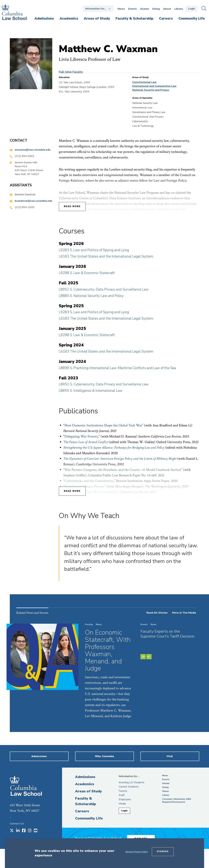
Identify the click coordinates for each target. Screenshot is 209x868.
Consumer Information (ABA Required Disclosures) (177, 801)
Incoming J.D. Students (132, 782)
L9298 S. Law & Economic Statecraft (87, 273)
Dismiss (163, 852)
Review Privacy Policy (137, 852)
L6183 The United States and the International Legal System (106, 256)
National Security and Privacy (151, 90)
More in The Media (184, 613)
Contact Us (17, 824)
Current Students (129, 787)
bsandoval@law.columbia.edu (33, 201)
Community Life (89, 818)
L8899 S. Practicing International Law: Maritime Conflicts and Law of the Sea (117, 368)
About (167, 9)
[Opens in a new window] (12, 831)
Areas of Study (88, 791)
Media (122, 804)
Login (192, 9)
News (121, 9)
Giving (156, 9)
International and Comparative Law (154, 86)
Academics (85, 784)
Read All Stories (157, 613)
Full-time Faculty (71, 72)
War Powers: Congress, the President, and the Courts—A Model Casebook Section (123, 470)
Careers (82, 811)
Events (133, 9)
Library (179, 9)
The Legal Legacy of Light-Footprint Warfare (96, 498)
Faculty (123, 791)
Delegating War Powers (81, 436)
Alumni (145, 9)
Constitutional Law (144, 82)
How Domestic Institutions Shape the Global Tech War (103, 425)
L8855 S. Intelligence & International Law (91, 391)
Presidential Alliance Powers (84, 486)
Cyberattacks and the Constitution (89, 481)
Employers (125, 799)
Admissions (85, 777)
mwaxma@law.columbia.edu (33, 150)
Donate (144, 838)
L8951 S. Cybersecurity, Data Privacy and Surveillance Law (104, 289)
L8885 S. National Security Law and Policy (91, 296)
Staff (122, 795)
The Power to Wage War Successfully (91, 492)
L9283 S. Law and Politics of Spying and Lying (94, 250)
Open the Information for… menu (98, 9)
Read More (72, 206)
